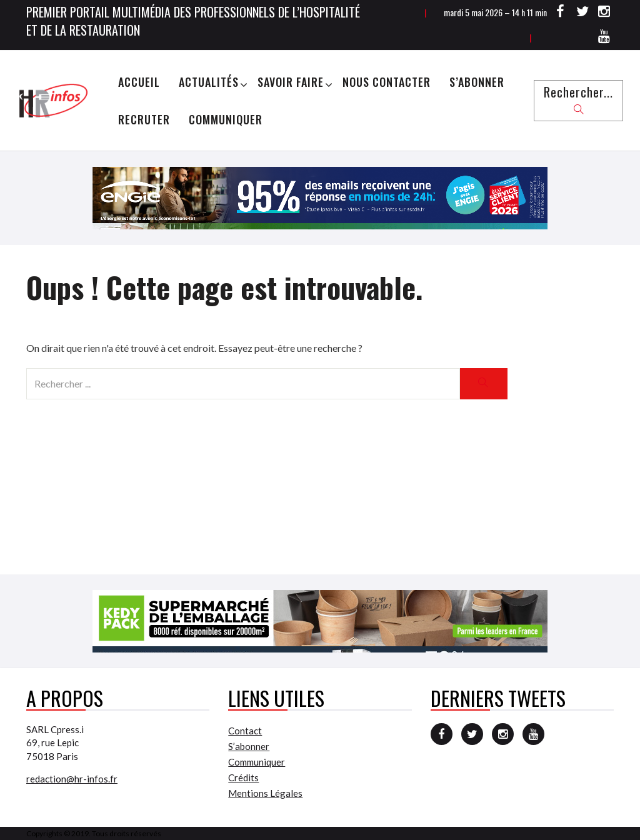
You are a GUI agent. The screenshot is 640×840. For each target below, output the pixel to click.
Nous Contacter (387, 82)
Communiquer (226, 119)
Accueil (139, 82)
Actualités (209, 82)
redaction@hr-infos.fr (72, 779)
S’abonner (477, 82)
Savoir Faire (291, 82)
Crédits (243, 777)
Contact (245, 731)
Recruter (144, 119)
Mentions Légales (265, 793)
